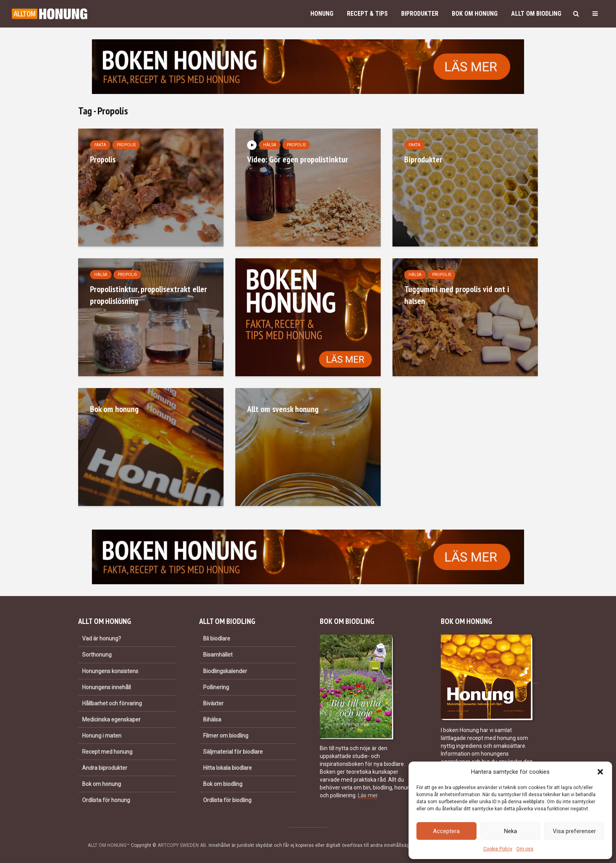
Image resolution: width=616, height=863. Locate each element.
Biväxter (213, 703)
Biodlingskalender (225, 671)
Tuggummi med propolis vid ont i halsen (457, 295)
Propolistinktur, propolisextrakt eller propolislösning (148, 295)
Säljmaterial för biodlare (233, 752)
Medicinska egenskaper (111, 719)
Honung (322, 14)
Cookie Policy (498, 849)
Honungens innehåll (106, 687)
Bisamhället (218, 655)
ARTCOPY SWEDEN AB (182, 845)
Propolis (126, 145)
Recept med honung (107, 752)
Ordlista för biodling (227, 800)
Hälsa (270, 145)
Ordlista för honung (106, 800)
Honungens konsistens (110, 671)
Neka (511, 831)
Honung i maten (102, 736)
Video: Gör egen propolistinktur (298, 159)
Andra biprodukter (105, 768)
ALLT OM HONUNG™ (109, 845)
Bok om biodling (223, 784)
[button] (600, 772)
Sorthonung (97, 655)
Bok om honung (475, 14)
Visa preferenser (574, 831)
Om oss (525, 849)
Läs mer (368, 795)
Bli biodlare (217, 639)
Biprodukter (420, 14)
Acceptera (446, 831)
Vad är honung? (102, 639)
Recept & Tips (367, 14)
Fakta (100, 145)
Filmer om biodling (226, 736)
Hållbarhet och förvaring (112, 703)
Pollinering (216, 687)
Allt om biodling (536, 14)
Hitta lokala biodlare (227, 768)
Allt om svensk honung (283, 409)
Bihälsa (212, 719)
